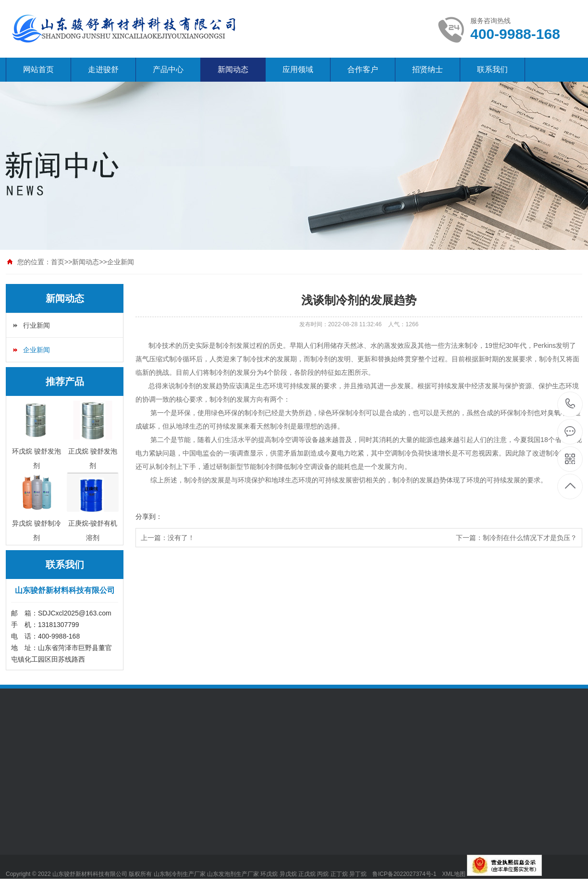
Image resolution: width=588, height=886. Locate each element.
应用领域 (298, 69)
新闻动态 (233, 69)
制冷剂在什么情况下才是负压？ (530, 538)
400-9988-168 (570, 404)
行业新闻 (37, 325)
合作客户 (363, 69)
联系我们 (492, 69)
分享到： (149, 517)
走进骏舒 (103, 69)
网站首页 (38, 69)
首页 (58, 262)
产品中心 (168, 69)
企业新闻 (121, 262)
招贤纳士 (428, 69)
